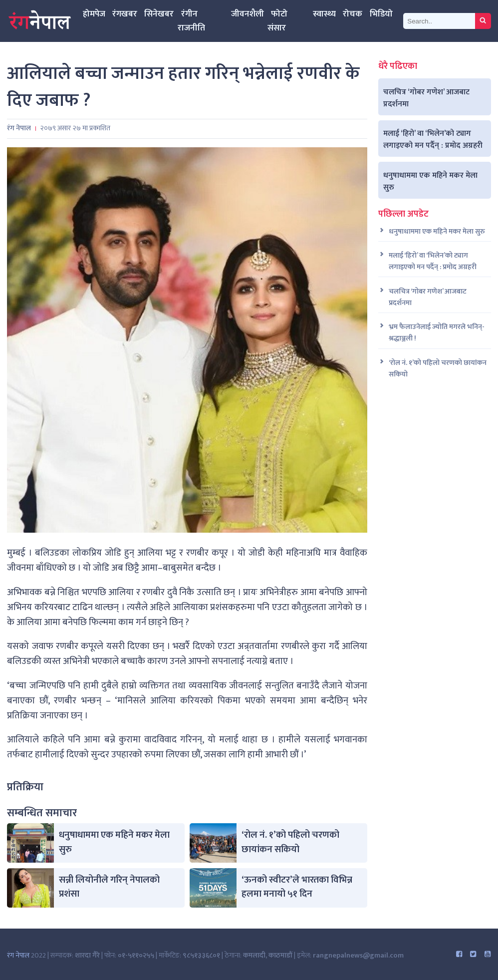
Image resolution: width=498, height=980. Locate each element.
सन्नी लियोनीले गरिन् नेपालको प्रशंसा (109, 887)
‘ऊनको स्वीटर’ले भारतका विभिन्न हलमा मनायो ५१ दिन (297, 887)
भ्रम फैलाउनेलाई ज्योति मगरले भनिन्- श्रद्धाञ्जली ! (437, 333)
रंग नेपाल (18, 956)
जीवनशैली (248, 14)
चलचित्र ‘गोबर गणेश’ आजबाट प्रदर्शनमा (426, 98)
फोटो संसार (277, 21)
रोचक (353, 14)
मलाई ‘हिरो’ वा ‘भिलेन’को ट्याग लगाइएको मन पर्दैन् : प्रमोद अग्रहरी (433, 139)
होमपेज (94, 14)
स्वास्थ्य (324, 14)
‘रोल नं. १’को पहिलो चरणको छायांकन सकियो (290, 842)
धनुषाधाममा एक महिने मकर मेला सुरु (114, 842)
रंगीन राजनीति (191, 21)
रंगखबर (125, 14)
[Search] (439, 21)
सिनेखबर (159, 14)
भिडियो (381, 14)
